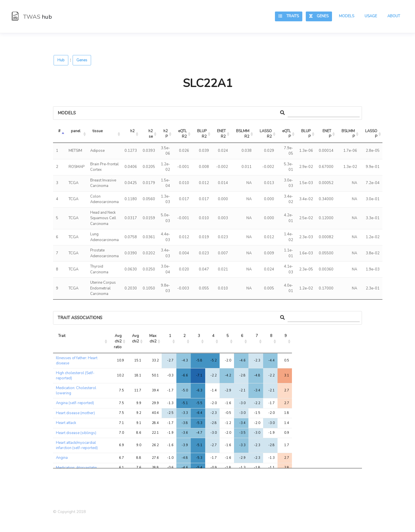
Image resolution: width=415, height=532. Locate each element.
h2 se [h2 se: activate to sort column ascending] (151, 134)
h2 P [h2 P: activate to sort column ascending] (166, 134)
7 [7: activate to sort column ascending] (257, 336)
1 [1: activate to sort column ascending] (170, 336)
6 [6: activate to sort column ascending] (242, 336)
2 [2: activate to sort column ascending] (184, 336)
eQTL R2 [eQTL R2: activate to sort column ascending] (183, 134)
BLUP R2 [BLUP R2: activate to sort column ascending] (202, 134)
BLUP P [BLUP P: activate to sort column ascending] (306, 134)
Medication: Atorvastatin (76, 468)
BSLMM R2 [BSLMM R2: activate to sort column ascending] (243, 134)
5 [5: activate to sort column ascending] (228, 336)
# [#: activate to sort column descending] (59, 131)
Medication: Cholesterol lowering (76, 391)
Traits (289, 16)
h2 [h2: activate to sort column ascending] (132, 131)
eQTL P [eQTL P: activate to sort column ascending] (287, 134)
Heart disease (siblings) (76, 433)
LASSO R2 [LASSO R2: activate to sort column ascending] (266, 134)
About (394, 16)
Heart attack (66, 423)
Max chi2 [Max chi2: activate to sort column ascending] (153, 339)
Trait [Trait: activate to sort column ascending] (62, 336)
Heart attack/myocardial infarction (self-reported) (77, 445)
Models (347, 16)
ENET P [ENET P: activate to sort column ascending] (327, 134)
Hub (61, 60)
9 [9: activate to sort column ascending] (286, 336)
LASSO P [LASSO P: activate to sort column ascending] (372, 134)
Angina (62, 458)
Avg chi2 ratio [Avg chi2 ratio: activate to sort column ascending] (118, 341)
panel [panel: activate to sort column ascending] (76, 131)
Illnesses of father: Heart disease (77, 361)
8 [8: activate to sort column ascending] (271, 336)
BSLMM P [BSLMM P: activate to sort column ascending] (349, 134)
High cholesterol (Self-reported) (75, 376)
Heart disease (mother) (75, 413)
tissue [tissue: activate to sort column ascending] (98, 131)
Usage (371, 16)
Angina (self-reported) (75, 403)
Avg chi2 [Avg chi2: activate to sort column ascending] (136, 339)
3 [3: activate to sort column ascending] (199, 336)
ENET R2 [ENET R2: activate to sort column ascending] (222, 134)
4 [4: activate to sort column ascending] (213, 336)
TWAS (32, 17)
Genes (319, 16)
